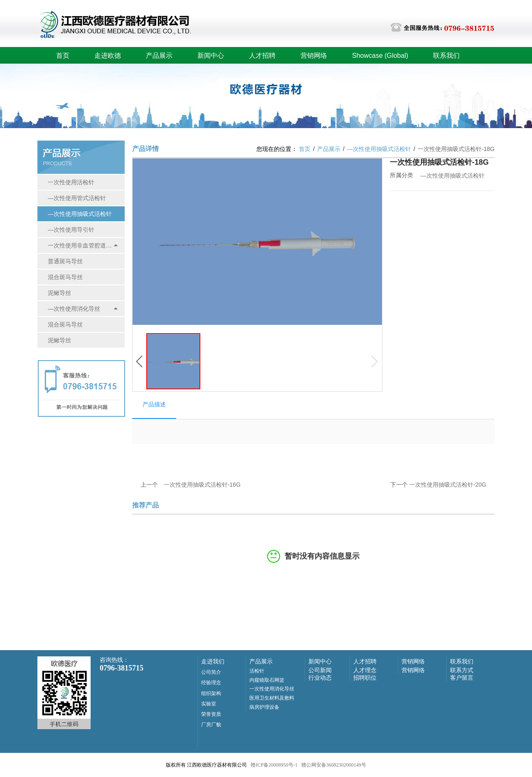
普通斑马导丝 (65, 261)
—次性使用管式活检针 (77, 198)
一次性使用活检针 (71, 182)
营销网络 (314, 56)
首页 (63, 56)
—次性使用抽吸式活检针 (80, 214)
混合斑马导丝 (65, 277)
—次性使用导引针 (71, 230)
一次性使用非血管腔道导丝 (80, 245)
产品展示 (159, 56)
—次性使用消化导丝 (74, 309)
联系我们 (446, 56)
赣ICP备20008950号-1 (274, 765)
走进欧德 (108, 56)
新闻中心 (211, 56)
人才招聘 (262, 56)
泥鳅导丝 (59, 293)
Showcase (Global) (380, 56)
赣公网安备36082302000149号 (334, 765)
